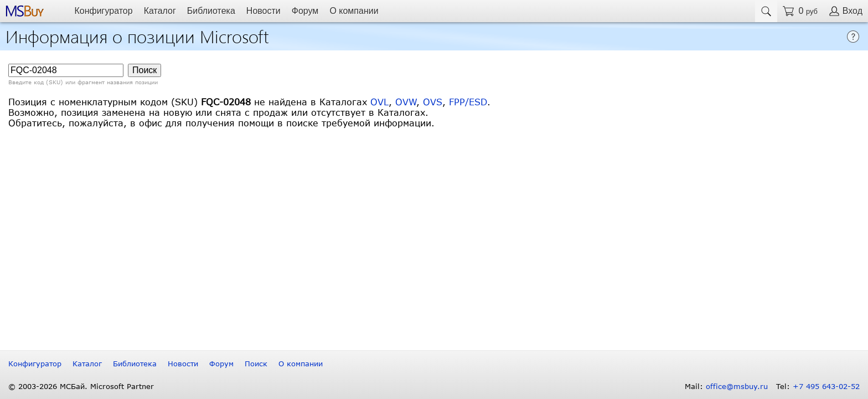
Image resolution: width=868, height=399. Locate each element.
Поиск (256, 364)
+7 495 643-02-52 (826, 386)
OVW (406, 102)
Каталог (160, 11)
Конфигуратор (103, 11)
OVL (379, 102)
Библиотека (211, 11)
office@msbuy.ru (737, 386)
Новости (263, 11)
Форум (305, 11)
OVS (433, 102)
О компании (354, 11)
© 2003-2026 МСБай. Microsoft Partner (81, 386)
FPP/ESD (468, 102)
